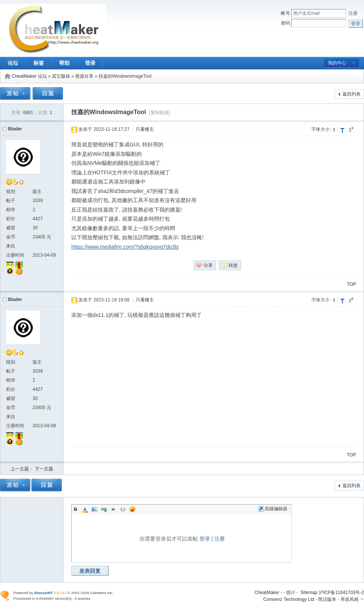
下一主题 (44, 469)
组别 (11, 191)
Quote (113, 509)
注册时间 (15, 255)
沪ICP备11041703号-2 (341, 593)
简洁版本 (327, 599)
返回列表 (351, 94)
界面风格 (350, 599)
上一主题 (20, 469)
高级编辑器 (273, 509)
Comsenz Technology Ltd (289, 599)
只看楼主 (145, 129)
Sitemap (309, 593)
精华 (11, 210)
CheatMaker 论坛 (29, 76)
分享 (208, 265)
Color (85, 509)
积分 (11, 219)
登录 (90, 63)
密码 (286, 23)
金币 (11, 237)
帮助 (64, 63)
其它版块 (61, 76)
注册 (353, 13)
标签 (39, 63)
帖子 (11, 201)
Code (123, 509)
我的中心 (337, 63)
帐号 (286, 13)
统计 (291, 593)
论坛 (13, 63)
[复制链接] (159, 113)
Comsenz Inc (101, 593)
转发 (233, 265)
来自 (11, 246)
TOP (351, 284)
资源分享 (84, 76)
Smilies (132, 509)
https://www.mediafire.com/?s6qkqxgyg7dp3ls (125, 247)
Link (104, 509)
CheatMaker (267, 593)
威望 (11, 228)
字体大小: (321, 129)
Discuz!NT (43, 593)
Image (94, 509)
